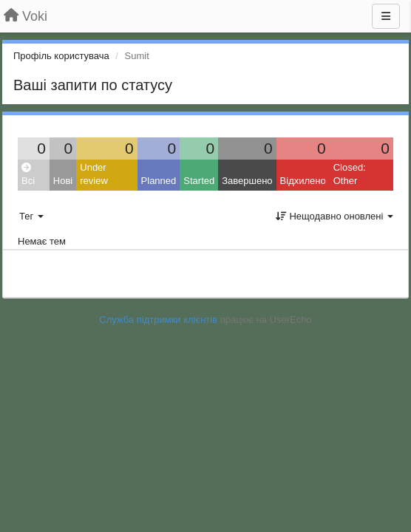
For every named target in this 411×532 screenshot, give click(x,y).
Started (199, 181)
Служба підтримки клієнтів (158, 320)
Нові (63, 181)
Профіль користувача (61, 56)
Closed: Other (350, 174)
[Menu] (386, 16)
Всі (28, 175)
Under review (94, 174)
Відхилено (303, 181)
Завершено (247, 181)
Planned (159, 181)
